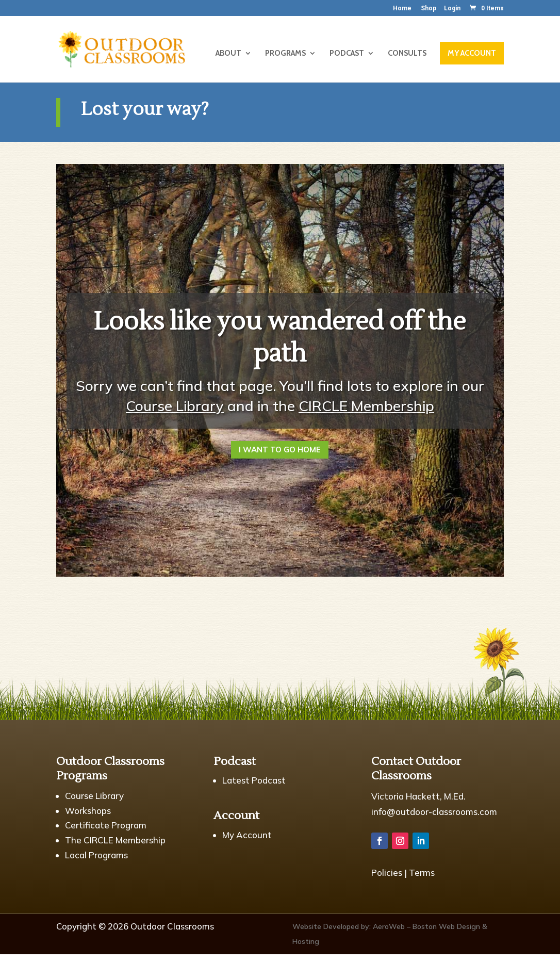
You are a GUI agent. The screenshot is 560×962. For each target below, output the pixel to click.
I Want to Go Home (280, 450)
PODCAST (347, 54)
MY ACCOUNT (472, 53)
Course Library (175, 406)
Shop (429, 9)
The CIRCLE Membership (115, 840)
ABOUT (228, 54)
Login (452, 9)
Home (402, 9)
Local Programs (96, 855)
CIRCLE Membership (366, 406)
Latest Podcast (254, 780)
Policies (387, 873)
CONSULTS (407, 54)
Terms (422, 873)
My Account (247, 835)
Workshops (88, 811)
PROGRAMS (285, 54)
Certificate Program (106, 825)
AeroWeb (389, 926)
